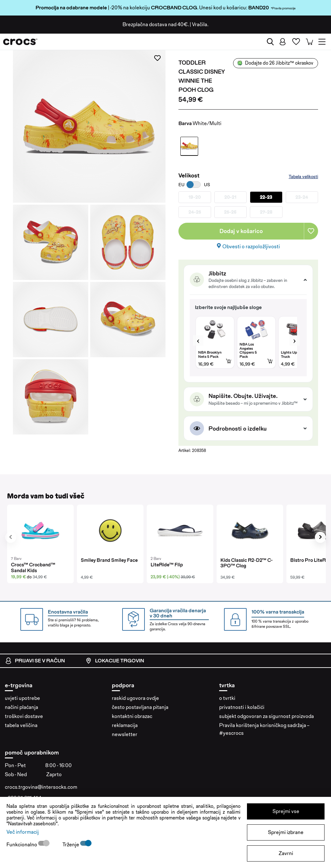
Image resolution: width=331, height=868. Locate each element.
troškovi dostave (24, 716)
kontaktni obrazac (132, 716)
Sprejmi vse (286, 811)
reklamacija (125, 725)
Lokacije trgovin (115, 661)
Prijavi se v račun (35, 661)
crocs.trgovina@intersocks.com (41, 787)
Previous (198, 340)
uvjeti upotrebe (22, 698)
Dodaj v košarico (241, 231)
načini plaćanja (21, 707)
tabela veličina (21, 725)
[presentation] (11, 537)
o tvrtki (227, 698)
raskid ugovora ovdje (135, 698)
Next (294, 340)
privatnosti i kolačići (242, 707)
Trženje (71, 845)
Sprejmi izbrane (286, 832)
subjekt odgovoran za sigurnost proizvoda (267, 716)
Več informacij (23, 832)
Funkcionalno (22, 845)
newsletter (125, 734)
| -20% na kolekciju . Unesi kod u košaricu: (142, 8)
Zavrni (286, 853)
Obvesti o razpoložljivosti (251, 246)
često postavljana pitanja (140, 707)
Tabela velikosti (303, 177)
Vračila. (200, 24)
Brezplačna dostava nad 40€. (156, 24)
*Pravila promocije (283, 8)
